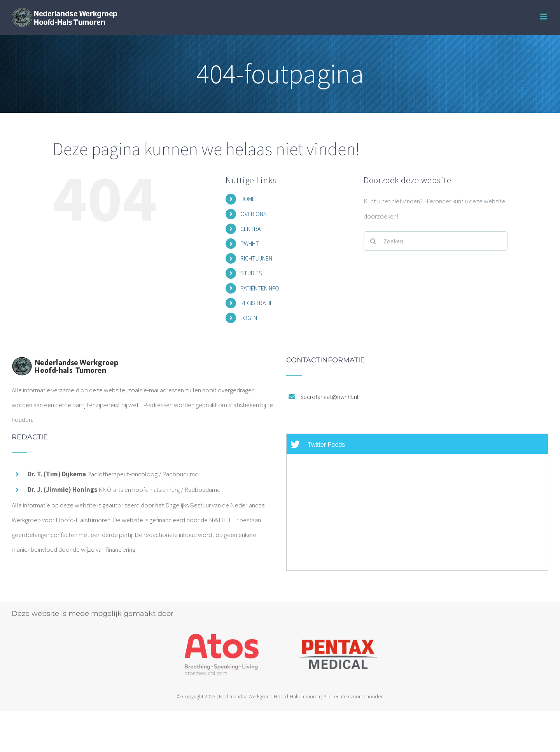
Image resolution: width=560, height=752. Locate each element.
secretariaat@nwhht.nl (330, 397)
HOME (248, 199)
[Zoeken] (373, 241)
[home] (65, 364)
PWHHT (250, 243)
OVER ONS (254, 214)
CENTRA (250, 229)
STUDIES (251, 273)
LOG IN (249, 318)
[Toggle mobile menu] (544, 17)
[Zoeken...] (436, 241)
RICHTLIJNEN (256, 258)
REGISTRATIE (257, 303)
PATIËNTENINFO (260, 288)
